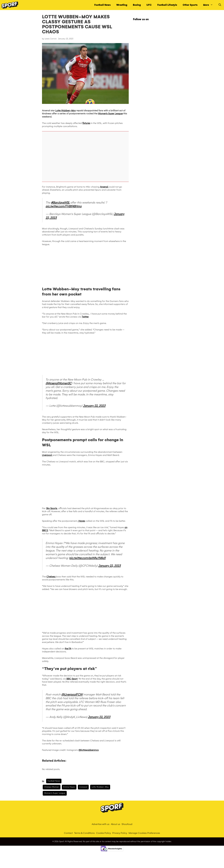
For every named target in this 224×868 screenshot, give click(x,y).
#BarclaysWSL (60, 202)
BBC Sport (72, 679)
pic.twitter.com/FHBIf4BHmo (64, 206)
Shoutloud (127, 824)
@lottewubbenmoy (89, 750)
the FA (68, 649)
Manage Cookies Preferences (144, 833)
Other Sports (190, 5)
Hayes (81, 521)
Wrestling (122, 5)
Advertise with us (101, 824)
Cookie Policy (103, 833)
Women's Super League (55, 793)
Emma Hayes (69, 787)
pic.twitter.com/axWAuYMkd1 (87, 558)
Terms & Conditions (84, 833)
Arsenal (104, 187)
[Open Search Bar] (220, 5)
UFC (149, 5)
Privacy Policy (120, 833)
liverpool (83, 787)
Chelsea (51, 577)
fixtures (86, 123)
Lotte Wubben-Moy (65, 111)
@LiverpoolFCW (72, 694)
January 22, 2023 (94, 406)
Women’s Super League (110, 114)
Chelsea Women (52, 787)
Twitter (85, 317)
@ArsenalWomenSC (59, 383)
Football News (102, 5)
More (209, 5)
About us (115, 824)
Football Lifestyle (167, 5)
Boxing (137, 5)
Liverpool (47, 455)
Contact (68, 833)
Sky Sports (52, 508)
